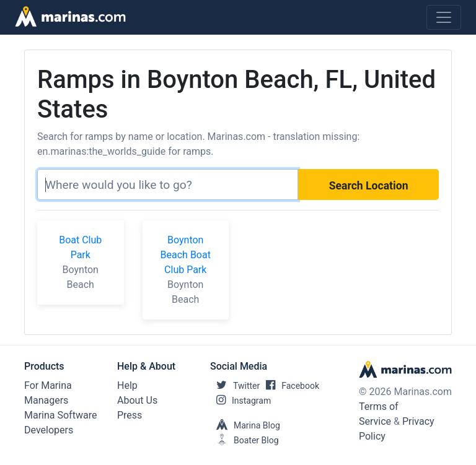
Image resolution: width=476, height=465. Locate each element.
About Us (137, 400)
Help (127, 385)
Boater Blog (245, 440)
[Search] (168, 185)
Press (130, 415)
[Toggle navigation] (444, 17)
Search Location (369, 186)
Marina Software (60, 415)
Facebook (289, 386)
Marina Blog (245, 425)
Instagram (240, 401)
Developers (49, 430)
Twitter (235, 386)
